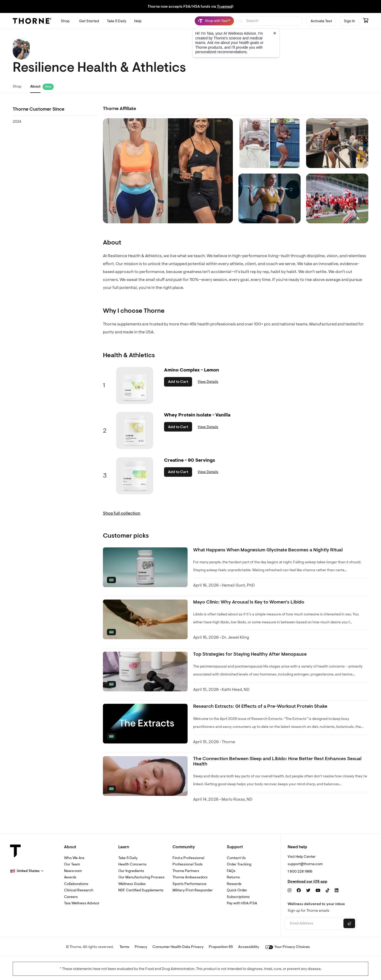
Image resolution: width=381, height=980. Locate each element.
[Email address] (313, 924)
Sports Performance (189, 884)
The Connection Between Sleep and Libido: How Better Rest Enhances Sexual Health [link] (277, 761)
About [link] (35, 86)
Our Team (72, 864)
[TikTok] (328, 891)
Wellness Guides (132, 884)
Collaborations (76, 884)
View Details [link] (208, 382)
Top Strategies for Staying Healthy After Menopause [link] (250, 654)
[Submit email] (349, 923)
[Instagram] (289, 891)
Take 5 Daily (128, 858)
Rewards (234, 884)
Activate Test (321, 21)
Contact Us (236, 858)
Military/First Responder (193, 890)
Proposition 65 (221, 947)
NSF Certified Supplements (141, 890)
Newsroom (73, 871)
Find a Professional (188, 858)
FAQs (231, 871)
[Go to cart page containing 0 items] (366, 21)
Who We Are (74, 858)
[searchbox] (269, 21)
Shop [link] (17, 86)
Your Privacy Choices (287, 947)
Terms (124, 947)
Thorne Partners (186, 871)
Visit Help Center (302, 857)
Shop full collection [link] (122, 513)
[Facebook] (299, 891)
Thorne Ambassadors (190, 877)
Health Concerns (132, 864)
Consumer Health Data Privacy (178, 947)
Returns (233, 877)
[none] (145, 567)
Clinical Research (79, 890)
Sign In (350, 21)
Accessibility (249, 947)
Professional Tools (188, 864)
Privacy (141, 947)
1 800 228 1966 (300, 871)
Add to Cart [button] (178, 382)
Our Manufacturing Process (141, 877)
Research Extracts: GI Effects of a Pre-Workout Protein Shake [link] (260, 706)
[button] (27, 871)
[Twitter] (308, 891)
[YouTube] (318, 891)
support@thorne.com (305, 864)
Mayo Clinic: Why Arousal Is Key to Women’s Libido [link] (249, 602)
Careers (71, 897)
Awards (70, 877)
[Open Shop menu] (65, 21)
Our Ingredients (131, 871)
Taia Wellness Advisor (82, 903)
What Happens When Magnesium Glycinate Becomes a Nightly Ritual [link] (268, 550)
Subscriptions (238, 897)
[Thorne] (32, 21)
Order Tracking (239, 864)
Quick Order (237, 890)
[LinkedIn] (337, 891)
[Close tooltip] (275, 33)
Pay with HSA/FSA (242, 903)
